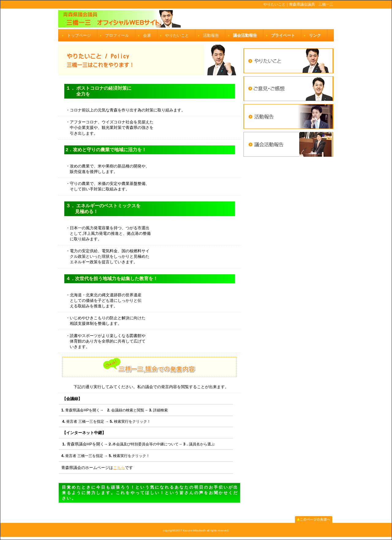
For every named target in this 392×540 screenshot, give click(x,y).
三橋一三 (196, 19)
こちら (119, 468)
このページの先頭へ (314, 519)
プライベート (283, 35)
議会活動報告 (245, 35)
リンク (315, 35)
